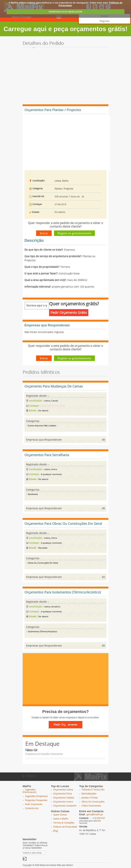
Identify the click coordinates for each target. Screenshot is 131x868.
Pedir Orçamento (34, 804)
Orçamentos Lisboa (63, 790)
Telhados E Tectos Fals (93, 790)
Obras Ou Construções (93, 802)
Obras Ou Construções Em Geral (42, 563)
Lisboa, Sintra (50, 469)
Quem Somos (60, 815)
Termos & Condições (64, 823)
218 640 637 (99, 818)
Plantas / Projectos (64, 189)
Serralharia (32, 494)
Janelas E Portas (90, 798)
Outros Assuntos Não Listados (41, 426)
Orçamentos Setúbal (64, 798)
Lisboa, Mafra (61, 181)
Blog (56, 831)
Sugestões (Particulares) (29, 791)
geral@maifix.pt (95, 815)
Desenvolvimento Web (50, 865)
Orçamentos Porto (63, 794)
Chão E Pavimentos (91, 806)
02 (103, 577)
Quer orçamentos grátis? (74, 304)
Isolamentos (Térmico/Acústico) (42, 632)
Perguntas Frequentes (36, 800)
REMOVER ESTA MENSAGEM (66, 12)
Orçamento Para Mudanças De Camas (54, 386)
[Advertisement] (65, 77)
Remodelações (89, 794)
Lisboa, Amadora (52, 607)
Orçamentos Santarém (65, 806)
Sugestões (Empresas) (36, 796)
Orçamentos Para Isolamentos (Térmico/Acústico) (63, 592)
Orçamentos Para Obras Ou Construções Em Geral (63, 524)
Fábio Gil (31, 750)
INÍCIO (29, 776)
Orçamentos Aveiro (63, 802)
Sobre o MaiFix (61, 819)
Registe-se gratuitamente (74, 233)
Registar (105, 21)
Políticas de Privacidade (65, 827)
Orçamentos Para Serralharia (47, 455)
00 (103, 440)
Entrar (44, 233)
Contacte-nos (32, 808)
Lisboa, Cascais (51, 401)
